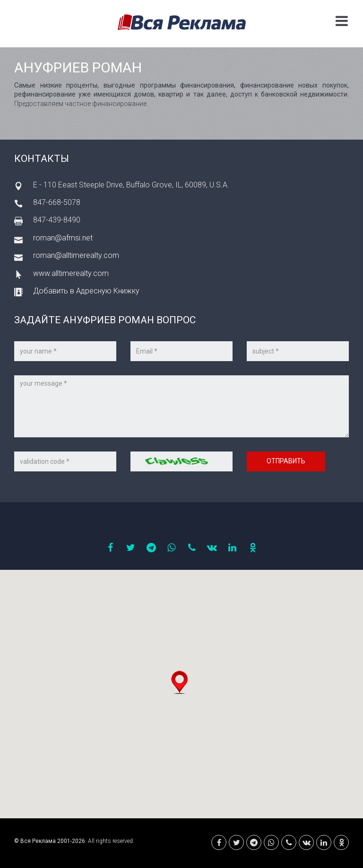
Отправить (286, 461)
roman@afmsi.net (63, 238)
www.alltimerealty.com (71, 273)
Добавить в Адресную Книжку (86, 291)
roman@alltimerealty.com (76, 255)
